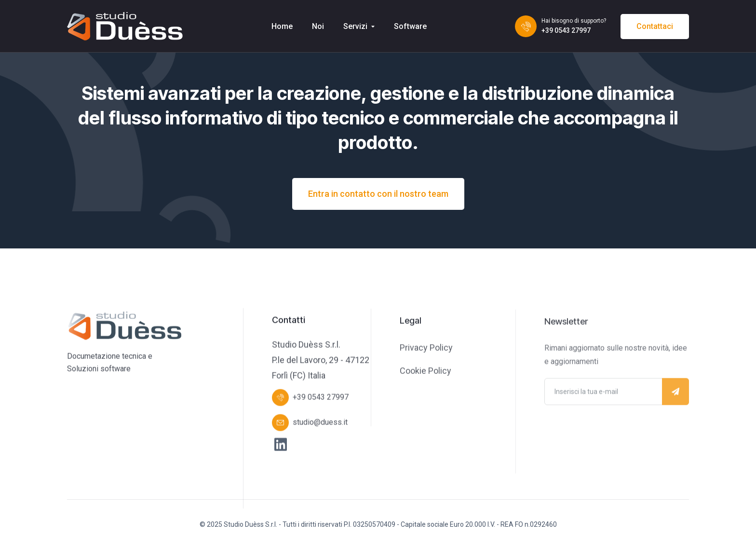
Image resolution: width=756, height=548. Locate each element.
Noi (318, 26)
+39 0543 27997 (566, 30)
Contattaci (655, 26)
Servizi (355, 26)
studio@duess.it (320, 423)
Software (410, 26)
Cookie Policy (425, 372)
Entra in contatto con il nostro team (378, 194)
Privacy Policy (426, 349)
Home (282, 26)
